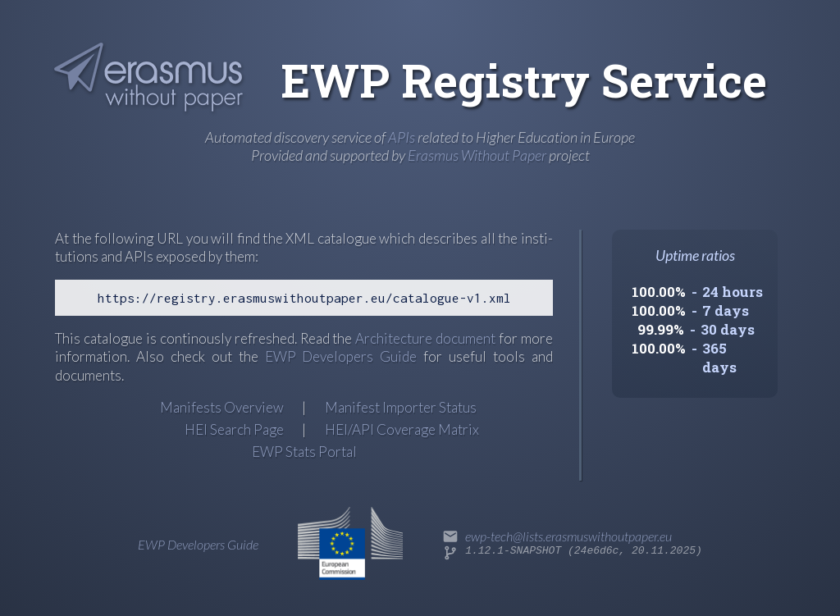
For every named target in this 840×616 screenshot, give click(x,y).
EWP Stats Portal (304, 452)
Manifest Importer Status (401, 407)
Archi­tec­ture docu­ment (425, 338)
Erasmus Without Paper (477, 155)
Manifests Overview (222, 407)
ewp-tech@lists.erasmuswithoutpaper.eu (568, 536)
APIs (402, 137)
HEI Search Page (234, 429)
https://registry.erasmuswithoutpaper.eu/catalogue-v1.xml (304, 298)
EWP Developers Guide (341, 356)
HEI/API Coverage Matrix (402, 429)
